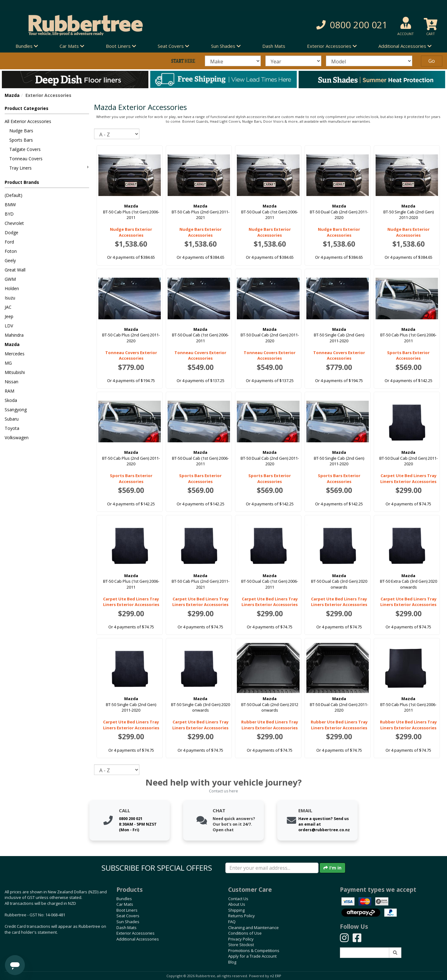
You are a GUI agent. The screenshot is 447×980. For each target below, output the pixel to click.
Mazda (12, 95)
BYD (9, 214)
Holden (12, 288)
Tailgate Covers (25, 149)
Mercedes (15, 354)
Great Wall (15, 270)
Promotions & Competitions (254, 950)
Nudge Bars (21, 131)
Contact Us (238, 899)
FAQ (232, 922)
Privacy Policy (241, 939)
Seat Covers (128, 916)
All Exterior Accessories (28, 121)
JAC (8, 307)
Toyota (12, 428)
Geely (10, 260)
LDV (9, 326)
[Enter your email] (272, 868)
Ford (9, 242)
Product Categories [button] (27, 108)
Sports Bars (21, 140)
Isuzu (10, 298)
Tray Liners (49, 168)
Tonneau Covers (26, 159)
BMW (10, 205)
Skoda (11, 400)
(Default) (14, 195)
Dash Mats (274, 46)
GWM (10, 279)
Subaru (12, 419)
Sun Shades (128, 922)
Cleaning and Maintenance (253, 928)
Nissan (11, 382)
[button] (320, 25)
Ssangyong (16, 410)
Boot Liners (127, 910)
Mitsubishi (15, 372)
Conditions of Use (245, 933)
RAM (9, 391)
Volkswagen (17, 438)
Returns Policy (242, 916)
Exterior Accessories (135, 933)
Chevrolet (14, 223)
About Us (237, 904)
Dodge (11, 232)
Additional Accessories (138, 939)
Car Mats (125, 904)
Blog (232, 962)
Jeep (9, 316)
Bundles (124, 899)
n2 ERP (275, 976)
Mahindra (14, 335)
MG (8, 363)
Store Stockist (241, 945)
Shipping (236, 910)
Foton (11, 251)
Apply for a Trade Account (252, 956)
